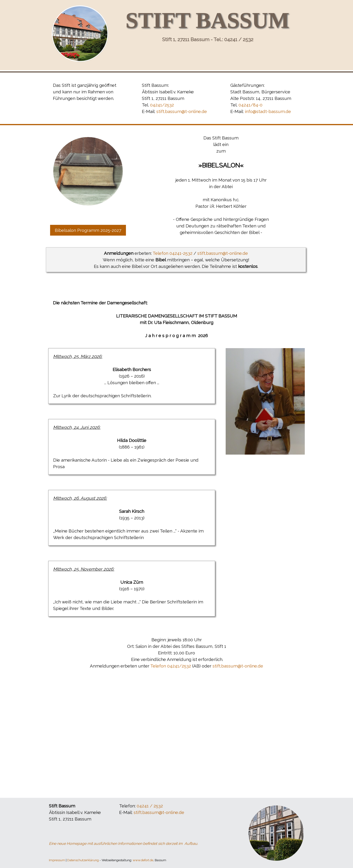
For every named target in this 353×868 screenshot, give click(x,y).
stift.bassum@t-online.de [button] (182, 111)
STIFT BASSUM (207, 20)
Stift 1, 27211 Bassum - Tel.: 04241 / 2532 (208, 39)
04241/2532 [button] (162, 105)
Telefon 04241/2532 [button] (171, 666)
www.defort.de (143, 860)
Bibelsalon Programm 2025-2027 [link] (88, 230)
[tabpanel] (88, 92)
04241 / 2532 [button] (150, 806)
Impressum (57, 860)
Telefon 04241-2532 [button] (173, 253)
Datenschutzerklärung (83, 860)
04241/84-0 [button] (250, 105)
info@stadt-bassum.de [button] (268, 111)
